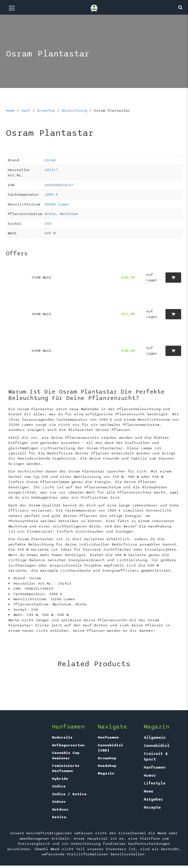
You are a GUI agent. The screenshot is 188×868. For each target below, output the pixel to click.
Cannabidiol (157, 746)
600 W (50, 233)
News (149, 791)
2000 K (51, 194)
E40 (48, 224)
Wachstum (69, 214)
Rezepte (152, 807)
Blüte (50, 214)
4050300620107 (59, 185)
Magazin (106, 773)
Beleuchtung (74, 110)
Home (10, 110)
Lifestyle (155, 783)
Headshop (107, 766)
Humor (150, 775)
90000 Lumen (56, 204)
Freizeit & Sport (156, 756)
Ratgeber (153, 799)
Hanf (26, 110)
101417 (51, 170)
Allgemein (155, 738)
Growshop (46, 110)
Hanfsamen (108, 737)
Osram (50, 160)
